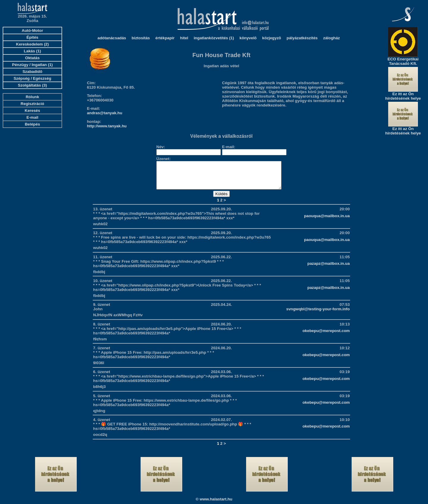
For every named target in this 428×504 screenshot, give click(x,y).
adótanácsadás (112, 38)
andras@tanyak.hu (104, 113)
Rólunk (32, 97)
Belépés (32, 124)
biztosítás (141, 38)
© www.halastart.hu (214, 499)
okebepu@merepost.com (326, 336)
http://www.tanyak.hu (107, 126)
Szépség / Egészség (33, 78)
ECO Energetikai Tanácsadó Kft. (403, 61)
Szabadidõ (33, 72)
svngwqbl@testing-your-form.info (318, 314)
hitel (184, 38)
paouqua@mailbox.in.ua (327, 221)
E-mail (32, 117)
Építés (32, 37)
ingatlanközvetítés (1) (214, 38)
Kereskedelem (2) (32, 44)
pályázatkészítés (302, 38)
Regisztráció (32, 104)
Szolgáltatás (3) (32, 85)
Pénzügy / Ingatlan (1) (33, 65)
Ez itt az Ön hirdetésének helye (403, 96)
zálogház (331, 38)
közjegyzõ (272, 38)
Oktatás (33, 58)
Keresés (32, 111)
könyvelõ (248, 38)
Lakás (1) (32, 51)
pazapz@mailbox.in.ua (329, 269)
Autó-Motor (32, 30)
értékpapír (165, 38)
